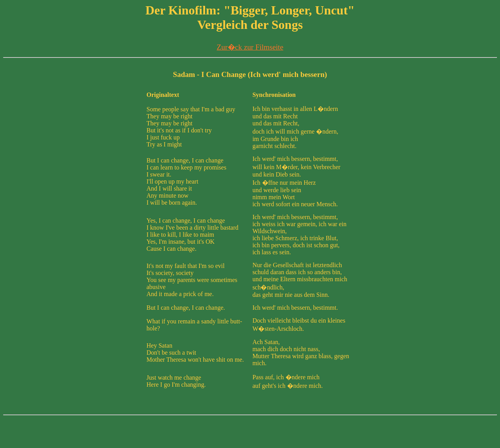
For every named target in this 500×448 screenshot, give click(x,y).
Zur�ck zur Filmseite (250, 47)
